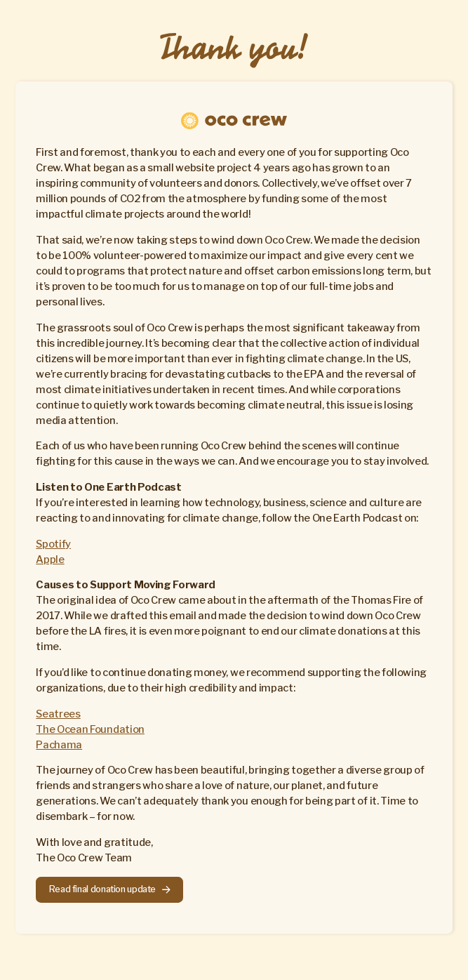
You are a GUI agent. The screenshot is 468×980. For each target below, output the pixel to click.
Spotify (53, 544)
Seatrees (58, 714)
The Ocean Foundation (90, 729)
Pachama (59, 745)
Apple (50, 559)
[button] (109, 890)
